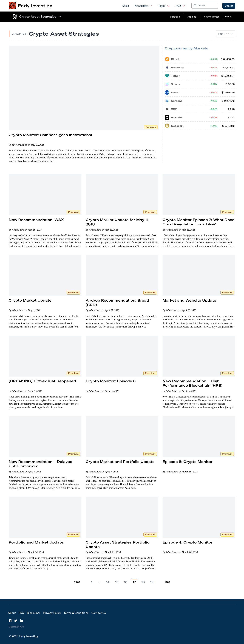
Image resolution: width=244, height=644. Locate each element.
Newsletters (144, 6)
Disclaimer (34, 613)
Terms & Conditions (76, 613)
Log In (229, 6)
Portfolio (175, 17)
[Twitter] (16, 621)
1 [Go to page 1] (92, 582)
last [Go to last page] (167, 582)
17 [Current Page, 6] (134, 582)
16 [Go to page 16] (126, 582)
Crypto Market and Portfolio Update (120, 462)
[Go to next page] (160, 582)
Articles (192, 17)
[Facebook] (10, 621)
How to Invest (211, 17)
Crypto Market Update (30, 300)
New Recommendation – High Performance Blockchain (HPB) (192, 383)
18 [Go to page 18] (143, 582)
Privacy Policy (52, 613)
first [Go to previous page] (77, 582)
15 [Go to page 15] (117, 582)
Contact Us (99, 613)
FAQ (180, 6)
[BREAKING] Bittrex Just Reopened (42, 381)
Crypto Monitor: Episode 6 (111, 381)
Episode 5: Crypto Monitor (188, 462)
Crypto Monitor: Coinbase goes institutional (50, 135)
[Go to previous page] (85, 582)
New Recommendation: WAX (36, 220)
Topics (164, 6)
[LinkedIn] (21, 621)
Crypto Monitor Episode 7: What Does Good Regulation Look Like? (198, 222)
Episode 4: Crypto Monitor (188, 542)
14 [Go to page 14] (108, 582)
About (126, 6)
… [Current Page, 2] (99, 582)
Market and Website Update (189, 300)
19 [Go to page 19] (152, 582)
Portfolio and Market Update (36, 542)
